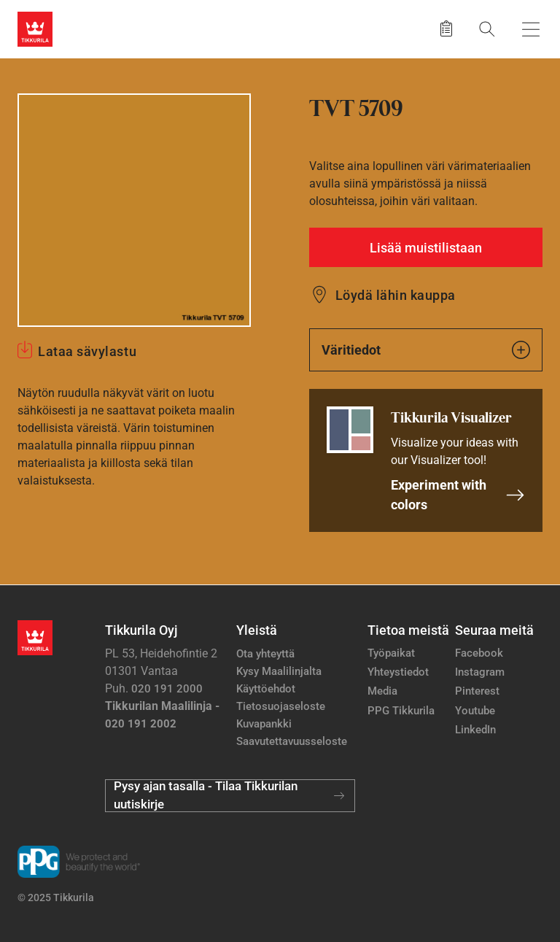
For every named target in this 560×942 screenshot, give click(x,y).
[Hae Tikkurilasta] (487, 29)
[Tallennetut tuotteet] (446, 29)
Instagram (480, 672)
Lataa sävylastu (87, 351)
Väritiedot (426, 350)
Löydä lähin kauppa (396, 295)
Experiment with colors (458, 495)
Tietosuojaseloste (281, 706)
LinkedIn (475, 730)
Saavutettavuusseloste (292, 741)
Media (382, 691)
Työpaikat (391, 653)
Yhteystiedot (398, 672)
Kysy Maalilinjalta (279, 671)
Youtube (475, 711)
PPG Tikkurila (401, 711)
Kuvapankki (264, 724)
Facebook (479, 653)
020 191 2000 (167, 689)
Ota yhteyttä (265, 654)
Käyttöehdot (266, 689)
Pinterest (477, 691)
